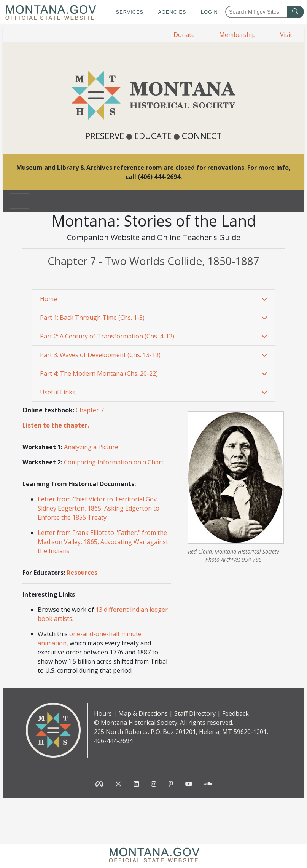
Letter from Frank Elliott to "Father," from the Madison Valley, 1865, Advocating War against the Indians (103, 542)
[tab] (154, 299)
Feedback (235, 713)
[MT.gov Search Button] (296, 12)
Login (209, 12)
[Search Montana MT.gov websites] (265, 12)
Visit (286, 35)
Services (130, 12)
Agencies (172, 12)
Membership (237, 35)
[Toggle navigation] (19, 201)
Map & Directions (143, 713)
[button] (154, 299)
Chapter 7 (90, 410)
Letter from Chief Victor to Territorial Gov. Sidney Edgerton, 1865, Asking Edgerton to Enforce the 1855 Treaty (99, 508)
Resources (82, 573)
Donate (184, 35)
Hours (103, 713)
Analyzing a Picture (91, 447)
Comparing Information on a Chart (114, 462)
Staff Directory (195, 713)
